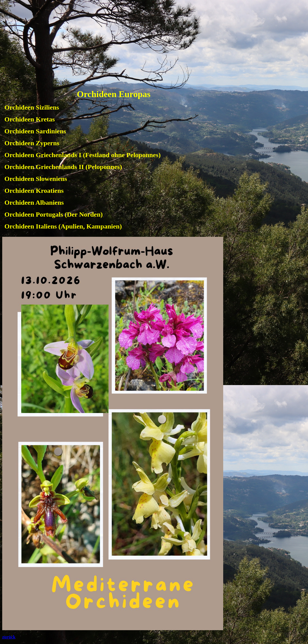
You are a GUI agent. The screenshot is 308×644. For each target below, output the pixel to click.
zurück (9, 637)
